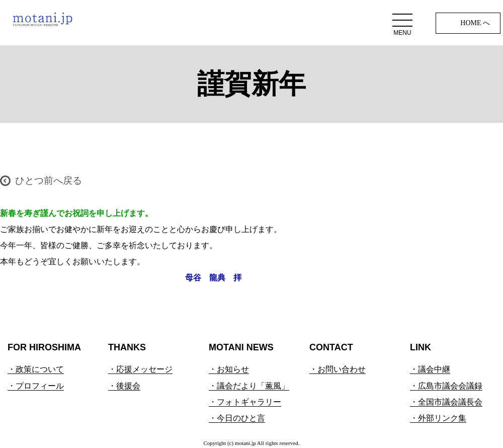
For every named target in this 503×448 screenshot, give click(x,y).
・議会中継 (430, 369)
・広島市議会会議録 (446, 386)
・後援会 (124, 386)
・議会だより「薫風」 (249, 386)
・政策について (36, 369)
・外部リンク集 (438, 418)
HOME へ (475, 23)
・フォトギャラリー (245, 402)
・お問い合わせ (338, 369)
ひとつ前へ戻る (49, 180)
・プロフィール (36, 386)
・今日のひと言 (237, 418)
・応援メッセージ (140, 369)
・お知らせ (229, 369)
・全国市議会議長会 (446, 402)
